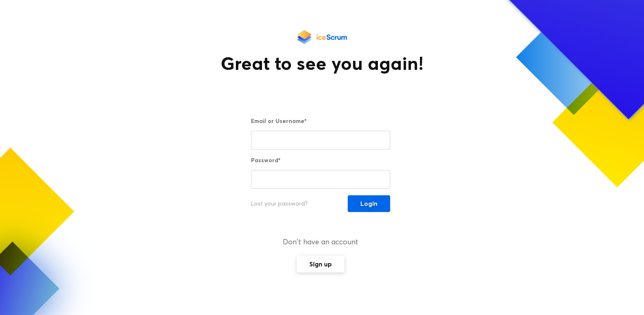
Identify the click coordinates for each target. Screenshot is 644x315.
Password (266, 160)
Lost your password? (279, 204)
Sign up (321, 264)
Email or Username (279, 121)
